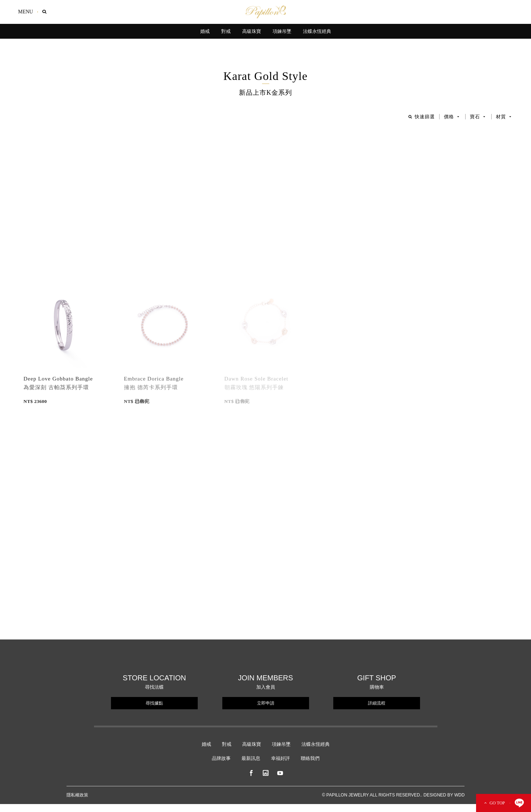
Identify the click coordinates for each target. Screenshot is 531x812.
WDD (460, 795)
